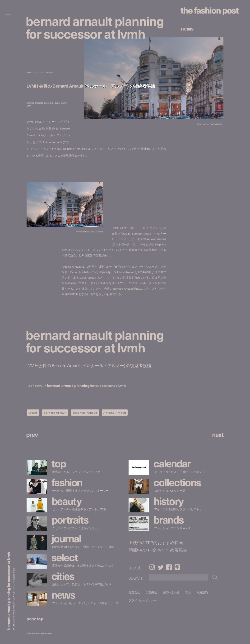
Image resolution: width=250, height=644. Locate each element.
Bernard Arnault (55, 413)
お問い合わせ (171, 592)
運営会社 (134, 592)
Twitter (161, 567)
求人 (188, 592)
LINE (177, 567)
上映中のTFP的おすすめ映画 (156, 543)
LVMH (33, 413)
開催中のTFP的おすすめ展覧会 (158, 550)
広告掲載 (151, 592)
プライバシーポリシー (143, 600)
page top (35, 619)
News (187, 28)
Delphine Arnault (85, 413)
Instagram (152, 567)
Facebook (169, 567)
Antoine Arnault (115, 413)
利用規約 (202, 592)
